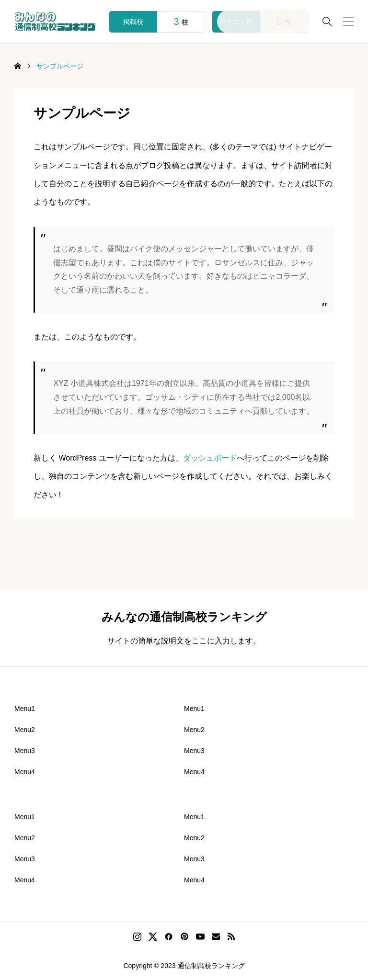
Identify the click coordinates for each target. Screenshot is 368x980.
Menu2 (25, 730)
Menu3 (25, 751)
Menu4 (25, 772)
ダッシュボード (210, 458)
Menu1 (25, 709)
